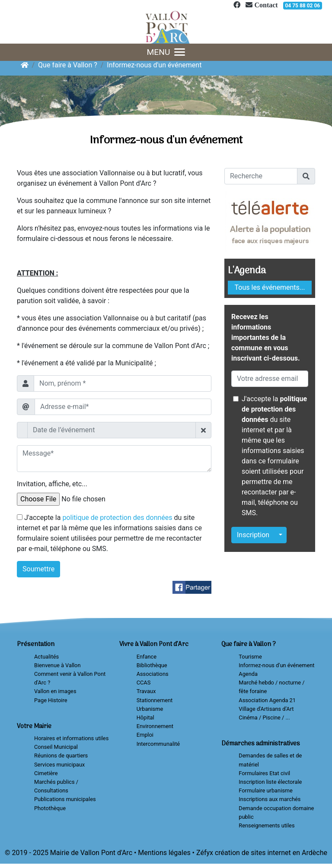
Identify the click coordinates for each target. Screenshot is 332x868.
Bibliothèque (152, 665)
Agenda (248, 674)
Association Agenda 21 (267, 700)
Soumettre (38, 569)
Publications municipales (65, 799)
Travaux (146, 691)
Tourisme (250, 657)
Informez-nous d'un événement (154, 65)
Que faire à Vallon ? (68, 65)
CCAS (144, 683)
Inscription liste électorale (270, 782)
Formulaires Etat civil (264, 773)
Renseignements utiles (267, 825)
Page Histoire (51, 700)
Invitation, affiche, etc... (52, 484)
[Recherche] (261, 176)
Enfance (147, 657)
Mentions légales (164, 853)
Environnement (155, 726)
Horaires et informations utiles (71, 738)
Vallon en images (55, 691)
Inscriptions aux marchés (270, 799)
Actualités (46, 657)
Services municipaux (59, 765)
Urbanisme (150, 709)
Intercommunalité (158, 744)
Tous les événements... (270, 287)
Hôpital (145, 718)
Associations (153, 674)
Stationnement (155, 700)
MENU (166, 52)
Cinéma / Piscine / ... (264, 718)
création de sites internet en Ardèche (271, 853)
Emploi (145, 735)
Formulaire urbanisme (266, 790)
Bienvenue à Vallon (57, 665)
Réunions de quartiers (61, 756)
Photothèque (50, 808)
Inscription (253, 535)
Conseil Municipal (56, 747)
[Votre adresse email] (270, 379)
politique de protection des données (117, 518)
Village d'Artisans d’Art (266, 709)
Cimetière (46, 773)
